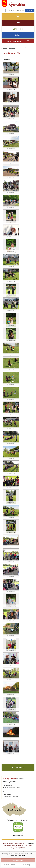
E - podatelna (18, 768)
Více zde (24, 856)
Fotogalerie (12, 48)
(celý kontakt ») (20, 779)
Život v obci (18, 29)
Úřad (18, 16)
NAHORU (31, 843)
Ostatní (18, 35)
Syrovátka (4, 48)
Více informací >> (18, 835)
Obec (18, 23)
